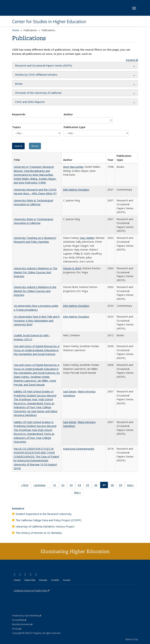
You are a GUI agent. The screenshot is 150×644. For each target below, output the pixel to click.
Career (67, 580)
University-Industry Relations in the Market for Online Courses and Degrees (35, 291)
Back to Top (132, 639)
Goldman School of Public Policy (32, 590)
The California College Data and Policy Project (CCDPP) (48, 520)
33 (72, 486)
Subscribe (30, 580)
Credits (55, 580)
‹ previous (41, 486)
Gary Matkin (87, 238)
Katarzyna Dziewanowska (79, 449)
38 (113, 486)
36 (97, 486)
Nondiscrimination (22, 624)
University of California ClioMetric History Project (45, 526)
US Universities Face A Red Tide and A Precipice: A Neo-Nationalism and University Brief (37, 320)
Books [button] (19, 84)
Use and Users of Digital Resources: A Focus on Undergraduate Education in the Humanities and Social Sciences (37, 350)
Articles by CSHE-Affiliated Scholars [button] (36, 75)
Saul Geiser (70, 391)
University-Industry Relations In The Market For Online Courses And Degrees (35, 272)
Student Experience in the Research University (44, 514)
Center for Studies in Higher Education (49, 22)
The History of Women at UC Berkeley (39, 533)
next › (132, 486)
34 (81, 486)
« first (26, 486)
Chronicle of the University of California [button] (38, 93)
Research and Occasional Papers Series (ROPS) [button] (44, 65)
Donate (43, 580)
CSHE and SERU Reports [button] (30, 102)
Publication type (74, 127)
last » (79, 493)
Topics (16, 127)
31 (56, 486)
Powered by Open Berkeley (27, 616)
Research (18, 509)
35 (89, 486)
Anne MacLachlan (73, 167)
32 (64, 486)
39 (122, 486)
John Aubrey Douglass (76, 189)
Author (68, 114)
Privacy (17, 629)
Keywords (19, 114)
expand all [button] (132, 60)
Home (16, 30)
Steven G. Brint (72, 268)
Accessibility (19, 620)
